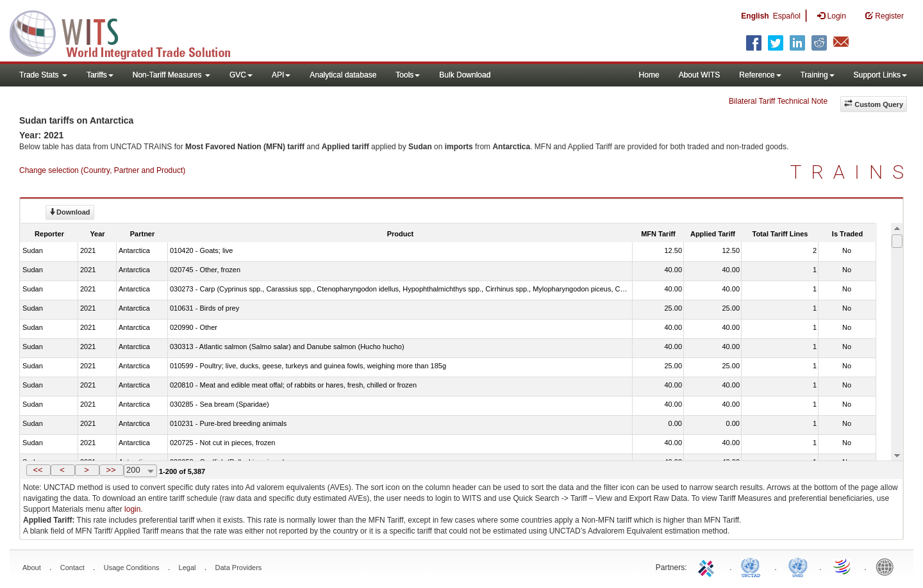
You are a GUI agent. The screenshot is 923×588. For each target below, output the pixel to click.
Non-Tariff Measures (171, 75)
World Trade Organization (843, 566)
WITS (128, 32)
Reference (760, 75)
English (755, 16)
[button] (38, 470)
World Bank (888, 566)
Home (649, 75)
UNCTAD (753, 566)
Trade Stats (43, 75)
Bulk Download (465, 75)
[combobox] (140, 471)
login (132, 509)
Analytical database (343, 75)
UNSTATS (798, 566)
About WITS (700, 75)
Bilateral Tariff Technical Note (778, 101)
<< (37, 470)
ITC (708, 566)
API (281, 75)
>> (111, 470)
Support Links (880, 75)
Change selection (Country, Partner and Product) (102, 170)
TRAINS (852, 172)
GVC (241, 75)
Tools (408, 75)
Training (818, 75)
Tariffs (100, 75)
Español (787, 16)
